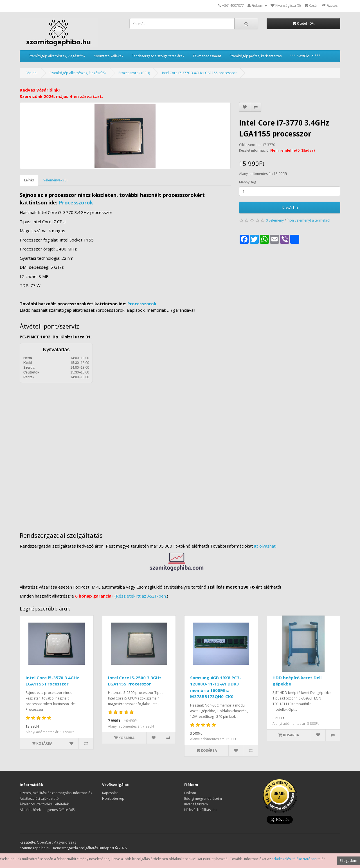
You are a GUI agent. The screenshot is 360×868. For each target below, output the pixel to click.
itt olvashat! (265, 546)
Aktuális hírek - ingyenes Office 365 (47, 810)
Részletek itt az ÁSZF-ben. (141, 596)
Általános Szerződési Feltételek (44, 804)
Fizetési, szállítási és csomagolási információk (56, 793)
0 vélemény (275, 220)
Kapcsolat (110, 793)
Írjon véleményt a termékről (308, 220)
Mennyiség (247, 182)
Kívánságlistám (196, 804)
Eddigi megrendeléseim (203, 798)
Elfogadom (348, 861)
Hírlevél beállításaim (200, 810)
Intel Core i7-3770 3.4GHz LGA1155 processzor (199, 73)
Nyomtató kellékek (108, 56)
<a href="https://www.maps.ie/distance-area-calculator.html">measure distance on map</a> (180, 453)
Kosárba (290, 208)
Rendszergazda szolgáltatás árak (158, 56)
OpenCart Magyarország (57, 842)
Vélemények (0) (55, 180)
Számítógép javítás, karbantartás (256, 56)
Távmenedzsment (207, 56)
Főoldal (31, 73)
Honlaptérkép (113, 798)
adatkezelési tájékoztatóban (294, 859)
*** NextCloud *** (305, 56)
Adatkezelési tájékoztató (39, 798)
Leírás (29, 180)
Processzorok (76, 202)
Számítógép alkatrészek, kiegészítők (57, 56)
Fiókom (190, 793)
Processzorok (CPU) (134, 73)
